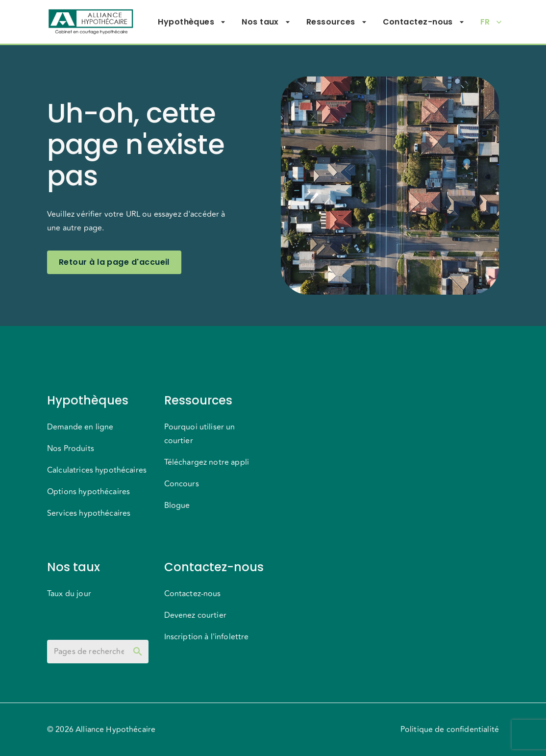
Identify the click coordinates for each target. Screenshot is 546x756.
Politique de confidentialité (450, 730)
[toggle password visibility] (138, 652)
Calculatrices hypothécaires (97, 470)
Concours (182, 484)
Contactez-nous (424, 22)
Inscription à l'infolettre (207, 637)
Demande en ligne (80, 427)
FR (491, 22)
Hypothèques (192, 22)
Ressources (337, 22)
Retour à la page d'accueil (114, 262)
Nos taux (266, 22)
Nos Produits (71, 449)
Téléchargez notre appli (207, 462)
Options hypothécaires (88, 492)
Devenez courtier (195, 615)
